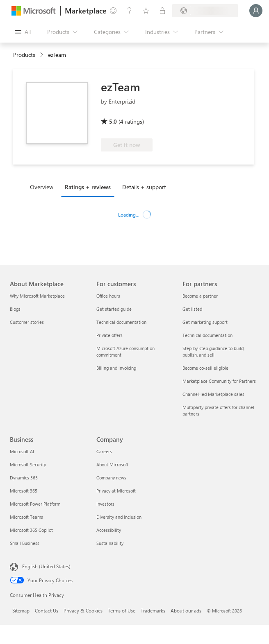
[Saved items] (146, 11)
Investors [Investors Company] (105, 504)
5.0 (113, 121)
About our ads (186, 610)
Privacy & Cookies (83, 610)
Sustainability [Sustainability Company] (110, 543)
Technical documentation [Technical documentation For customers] (121, 322)
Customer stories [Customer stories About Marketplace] (27, 322)
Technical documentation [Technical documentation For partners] (207, 335)
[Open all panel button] (23, 32)
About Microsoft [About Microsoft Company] (112, 464)
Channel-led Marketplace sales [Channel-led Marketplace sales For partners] (213, 394)
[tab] (44, 187)
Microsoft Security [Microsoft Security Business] (28, 464)
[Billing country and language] (205, 11)
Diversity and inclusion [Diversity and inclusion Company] (119, 517)
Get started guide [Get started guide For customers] (114, 309)
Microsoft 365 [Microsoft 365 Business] (24, 491)
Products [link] (24, 55)
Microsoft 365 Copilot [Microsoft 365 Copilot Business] (31, 530)
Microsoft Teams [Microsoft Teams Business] (26, 517)
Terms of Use (122, 610)
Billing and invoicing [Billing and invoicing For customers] (116, 368)
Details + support (144, 187)
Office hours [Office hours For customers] (108, 296)
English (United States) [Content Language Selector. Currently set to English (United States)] (46, 566)
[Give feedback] (113, 11)
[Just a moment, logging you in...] (256, 11)
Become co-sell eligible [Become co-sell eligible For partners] (205, 368)
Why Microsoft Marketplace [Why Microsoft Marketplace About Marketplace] (37, 296)
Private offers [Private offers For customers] (109, 335)
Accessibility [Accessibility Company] (109, 530)
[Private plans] (162, 11)
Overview (42, 187)
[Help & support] (130, 11)
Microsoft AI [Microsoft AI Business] (22, 451)
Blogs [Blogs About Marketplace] (15, 309)
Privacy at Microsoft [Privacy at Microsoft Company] (116, 491)
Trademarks (153, 610)
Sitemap (21, 610)
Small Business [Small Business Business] (25, 543)
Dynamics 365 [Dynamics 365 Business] (24, 478)
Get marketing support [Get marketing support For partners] (205, 322)
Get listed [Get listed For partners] (192, 309)
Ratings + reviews (88, 187)
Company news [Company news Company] (111, 478)
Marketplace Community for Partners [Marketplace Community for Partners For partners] (219, 381)
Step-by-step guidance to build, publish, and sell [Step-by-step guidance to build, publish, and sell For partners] (213, 351)
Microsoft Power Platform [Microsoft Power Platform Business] (35, 504)
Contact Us (47, 610)
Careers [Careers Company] (104, 451)
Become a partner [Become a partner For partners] (200, 296)
